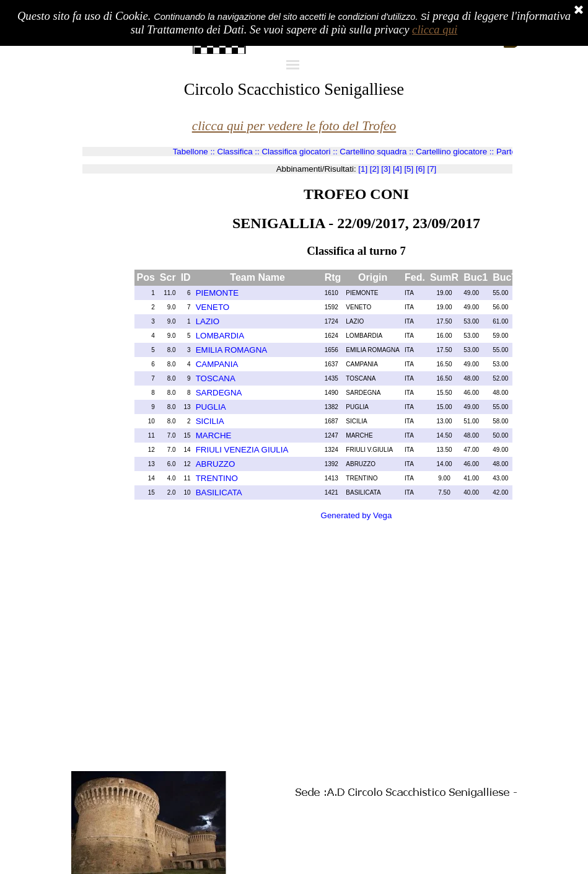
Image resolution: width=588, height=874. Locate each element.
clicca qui (435, 29)
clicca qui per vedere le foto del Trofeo (294, 126)
